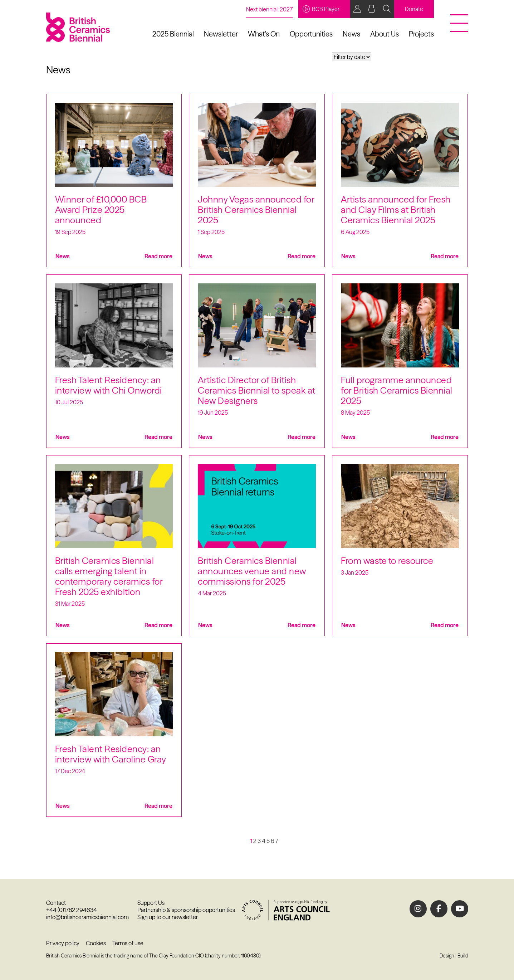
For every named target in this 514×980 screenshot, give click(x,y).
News (351, 34)
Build (463, 956)
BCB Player (321, 9)
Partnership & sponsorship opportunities (186, 910)
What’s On (264, 34)
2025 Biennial (173, 34)
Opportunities (311, 34)
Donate (414, 9)
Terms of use (128, 943)
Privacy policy (63, 943)
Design (447, 956)
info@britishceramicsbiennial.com (87, 917)
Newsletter (221, 34)
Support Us (151, 903)
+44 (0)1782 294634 (72, 910)
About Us (385, 34)
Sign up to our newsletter (168, 917)
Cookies (96, 943)
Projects (421, 34)
